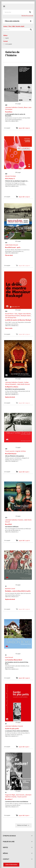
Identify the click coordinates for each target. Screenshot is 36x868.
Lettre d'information (11, 864)
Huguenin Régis (10, 795)
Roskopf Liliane (26, 316)
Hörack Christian (10, 176)
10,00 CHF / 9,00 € (23, 472)
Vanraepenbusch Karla (12, 316)
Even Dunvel (9, 657)
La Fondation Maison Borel (14, 660)
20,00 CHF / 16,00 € (23, 678)
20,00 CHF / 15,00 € (23, 609)
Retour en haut (23, 825)
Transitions (9, 112)
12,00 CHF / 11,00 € (23, 540)
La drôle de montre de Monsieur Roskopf (18, 320)
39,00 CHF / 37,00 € (23, 197)
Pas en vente (9, 328)
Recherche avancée (27, 16)
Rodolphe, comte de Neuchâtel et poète (18, 591)
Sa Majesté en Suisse (12, 387)
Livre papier (9, 44)
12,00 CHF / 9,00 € (23, 747)
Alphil (7, 38)
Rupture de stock (10, 397)
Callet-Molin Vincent (12, 245)
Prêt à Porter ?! (10, 179)
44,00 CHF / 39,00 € (23, 128)
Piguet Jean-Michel (24, 314)
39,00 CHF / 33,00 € (23, 265)
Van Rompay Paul (11, 317)
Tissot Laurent (10, 451)
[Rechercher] (18, 12)
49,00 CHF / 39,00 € (23, 403)
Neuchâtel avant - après (13, 247)
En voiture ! (9, 799)
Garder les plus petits (12, 728)
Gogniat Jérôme (21, 451)
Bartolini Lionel (10, 588)
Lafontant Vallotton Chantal (14, 107)
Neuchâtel (8, 524)
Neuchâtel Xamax (11, 454)
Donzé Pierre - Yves (11, 314)
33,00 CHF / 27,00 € (23, 334)
